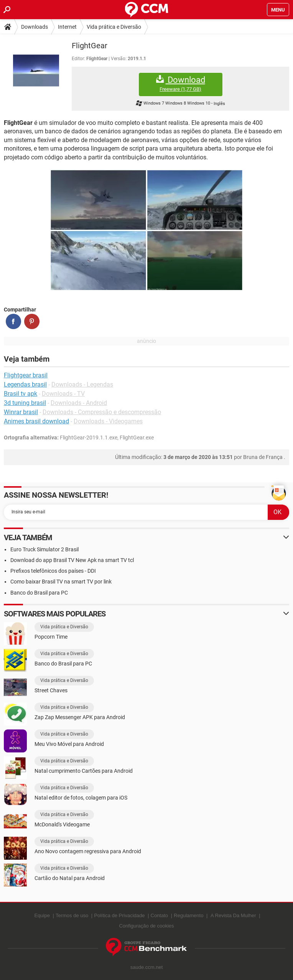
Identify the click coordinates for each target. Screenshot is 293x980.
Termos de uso (72, 915)
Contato (160, 915)
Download (181, 84)
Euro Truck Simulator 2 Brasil (44, 549)
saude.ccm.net (147, 967)
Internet (67, 27)
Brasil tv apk (21, 394)
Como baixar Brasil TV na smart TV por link (61, 582)
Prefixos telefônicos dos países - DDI (53, 571)
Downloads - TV (63, 394)
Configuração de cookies (146, 926)
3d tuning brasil (25, 403)
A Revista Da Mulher (233, 915)
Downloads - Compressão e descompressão (102, 412)
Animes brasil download (36, 421)
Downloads (35, 27)
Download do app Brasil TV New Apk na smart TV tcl (72, 560)
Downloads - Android (79, 403)
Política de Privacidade (119, 915)
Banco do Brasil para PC (39, 593)
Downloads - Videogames (108, 421)
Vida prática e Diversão (114, 27)
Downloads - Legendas (82, 384)
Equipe (42, 915)
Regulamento (188, 915)
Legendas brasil (25, 384)
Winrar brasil (21, 412)
